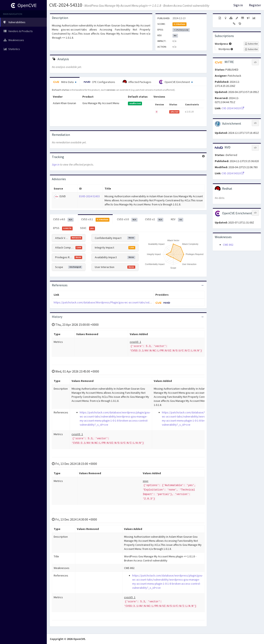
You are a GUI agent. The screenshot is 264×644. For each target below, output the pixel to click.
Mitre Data (65, 82)
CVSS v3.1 (95, 219)
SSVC (88, 228)
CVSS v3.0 (127, 219)
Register (255, 5)
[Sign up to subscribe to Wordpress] (251, 44)
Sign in (238, 5)
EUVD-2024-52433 (89, 196)
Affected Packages (137, 82)
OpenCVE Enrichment (176, 82)
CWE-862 (228, 245)
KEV (177, 219)
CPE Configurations (99, 82)
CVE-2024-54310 (66, 5)
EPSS (63, 228)
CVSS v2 (154, 219)
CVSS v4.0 (63, 219)
